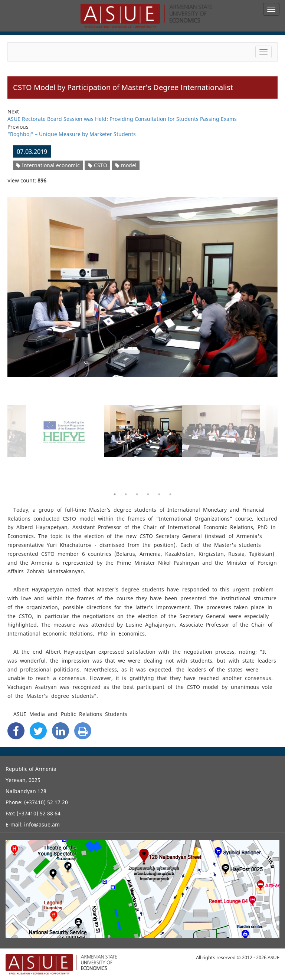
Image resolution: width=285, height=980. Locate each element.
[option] (142, 283)
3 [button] (137, 494)
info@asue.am (42, 824)
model (126, 165)
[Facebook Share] (16, 731)
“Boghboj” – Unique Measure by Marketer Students (72, 134)
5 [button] (159, 494)
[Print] (83, 731)
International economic (48, 165)
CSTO (98, 165)
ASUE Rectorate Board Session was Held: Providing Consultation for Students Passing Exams (122, 119)
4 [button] (148, 494)
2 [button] (126, 494)
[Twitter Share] (38, 731)
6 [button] (170, 494)
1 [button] (115, 494)
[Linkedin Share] (60, 731)
